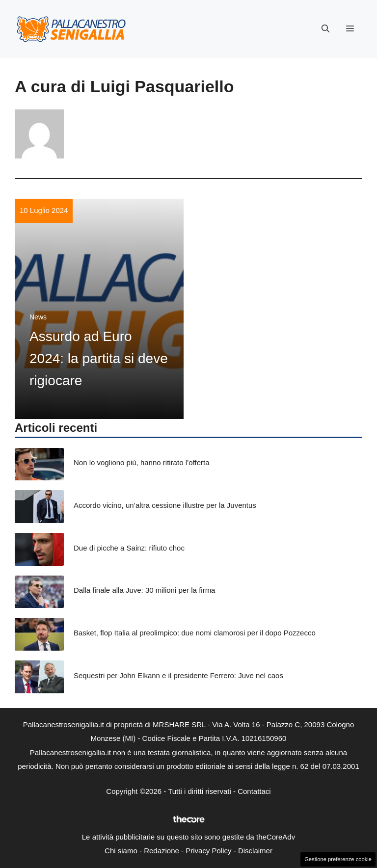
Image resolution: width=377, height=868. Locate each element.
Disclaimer (255, 851)
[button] (325, 29)
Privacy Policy (208, 851)
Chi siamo (121, 851)
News (38, 317)
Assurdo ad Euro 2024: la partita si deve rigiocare (99, 358)
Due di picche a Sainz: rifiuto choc (129, 548)
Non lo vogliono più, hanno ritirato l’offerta (142, 462)
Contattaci (254, 791)
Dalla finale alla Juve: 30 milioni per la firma (144, 590)
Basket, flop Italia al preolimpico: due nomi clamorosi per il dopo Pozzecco (195, 633)
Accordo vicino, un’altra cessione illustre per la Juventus (165, 505)
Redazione (162, 851)
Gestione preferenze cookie (338, 859)
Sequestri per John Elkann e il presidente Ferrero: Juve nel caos (178, 675)
